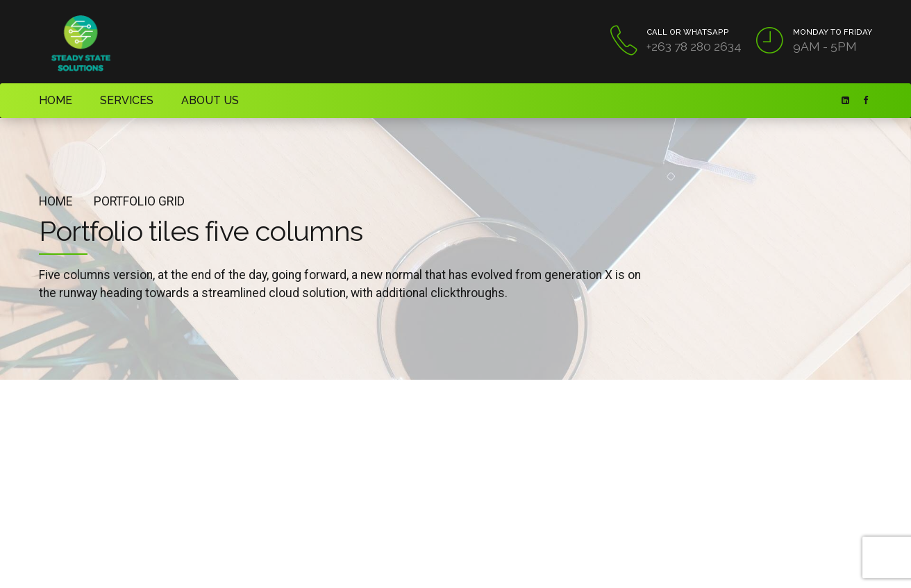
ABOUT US (189, 100)
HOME (52, 100)
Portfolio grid (139, 201)
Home (56, 201)
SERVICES (115, 100)
